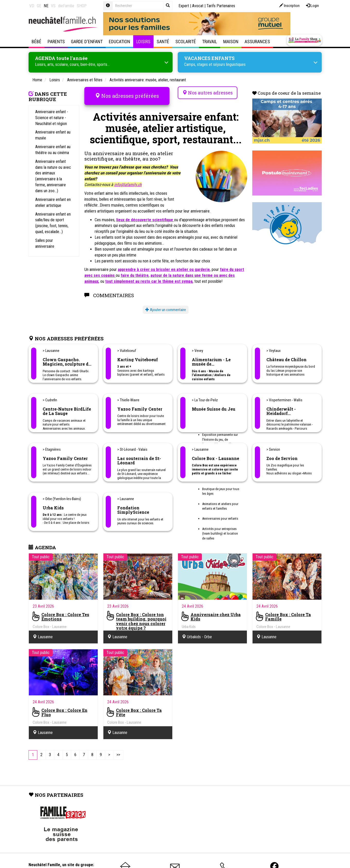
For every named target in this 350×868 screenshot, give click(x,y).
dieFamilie (66, 6)
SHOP (82, 6)
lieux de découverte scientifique (145, 219)
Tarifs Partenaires (221, 6)
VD (32, 6)
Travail (210, 42)
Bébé (37, 42)
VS (53, 6)
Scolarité (186, 42)
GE (39, 6)
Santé (163, 42)
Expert (184, 6)
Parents (56, 42)
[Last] (118, 754)
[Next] (109, 754)
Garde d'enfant (87, 42)
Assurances (257, 42)
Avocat (198, 6)
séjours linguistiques (229, 64)
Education (119, 42)
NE (46, 6)
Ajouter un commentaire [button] (166, 308)
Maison (231, 42)
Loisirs (143, 42)
